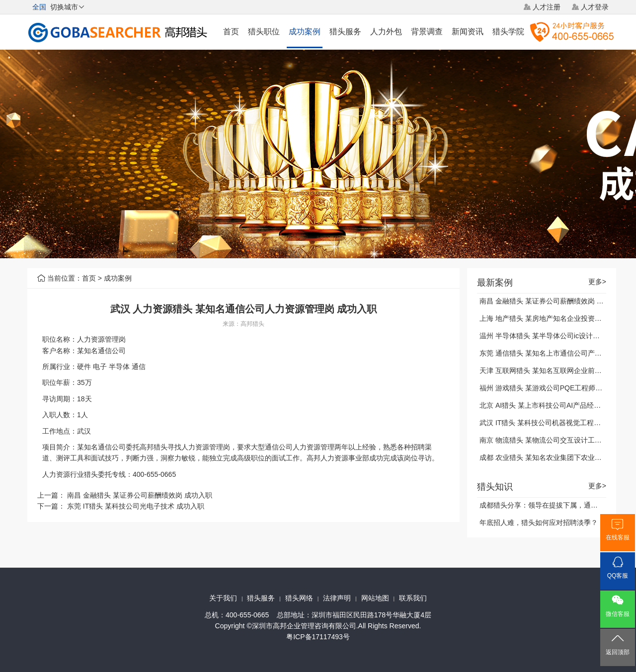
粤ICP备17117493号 (318, 637)
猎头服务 (345, 32)
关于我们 (223, 598)
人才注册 (547, 7)
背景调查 (427, 32)
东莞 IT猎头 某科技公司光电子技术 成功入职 (136, 506)
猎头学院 (508, 32)
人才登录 (595, 7)
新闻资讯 (468, 32)
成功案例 (305, 32)
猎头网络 (299, 598)
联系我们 (413, 598)
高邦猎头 (252, 324)
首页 (231, 32)
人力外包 (386, 32)
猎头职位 (264, 32)
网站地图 (375, 598)
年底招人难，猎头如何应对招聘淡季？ (539, 523)
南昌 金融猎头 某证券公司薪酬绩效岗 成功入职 (140, 495)
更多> (597, 282)
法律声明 (337, 598)
